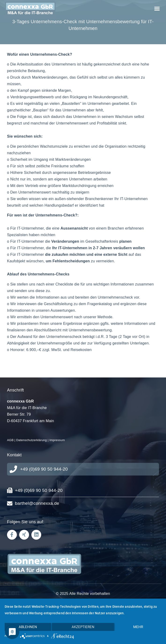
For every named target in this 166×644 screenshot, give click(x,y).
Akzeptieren (83, 627)
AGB (10, 440)
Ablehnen (28, 627)
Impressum (57, 440)
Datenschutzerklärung (31, 440)
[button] (157, 9)
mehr (138, 627)
